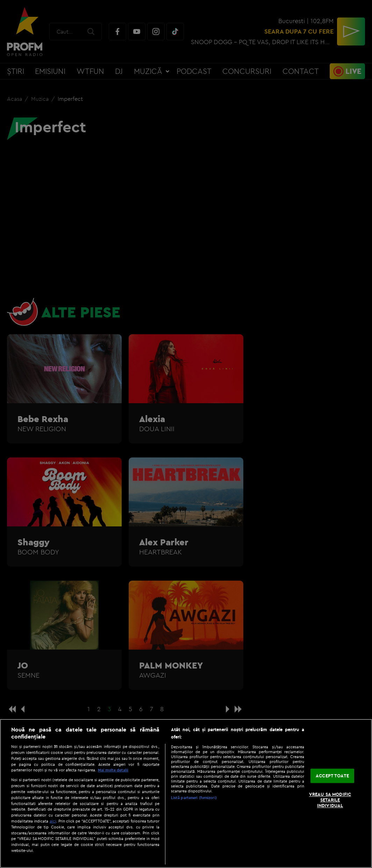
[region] (186, 793)
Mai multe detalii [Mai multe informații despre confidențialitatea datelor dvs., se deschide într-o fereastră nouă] (113, 770)
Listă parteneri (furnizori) (194, 798)
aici (53, 821)
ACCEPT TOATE (332, 776)
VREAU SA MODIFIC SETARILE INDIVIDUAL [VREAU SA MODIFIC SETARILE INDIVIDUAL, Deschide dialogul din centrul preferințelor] (330, 800)
